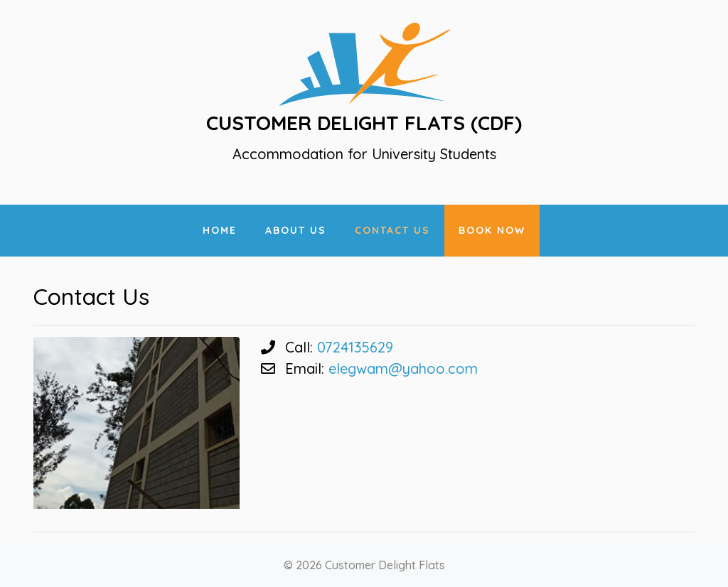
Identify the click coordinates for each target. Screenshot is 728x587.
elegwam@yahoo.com (403, 368)
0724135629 (355, 347)
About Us (296, 230)
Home (220, 230)
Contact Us (392, 230)
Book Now (492, 230)
